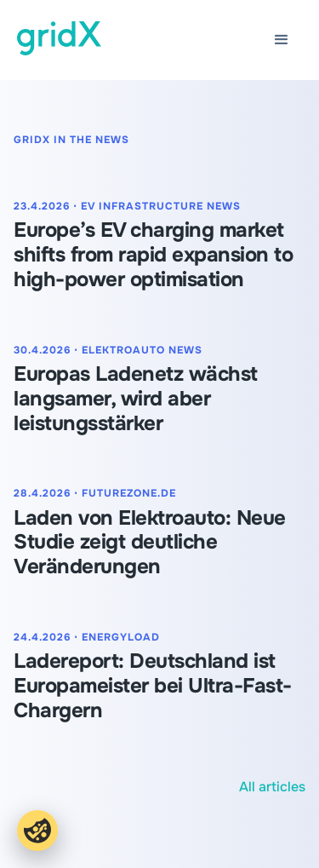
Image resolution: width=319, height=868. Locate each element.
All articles (272, 787)
